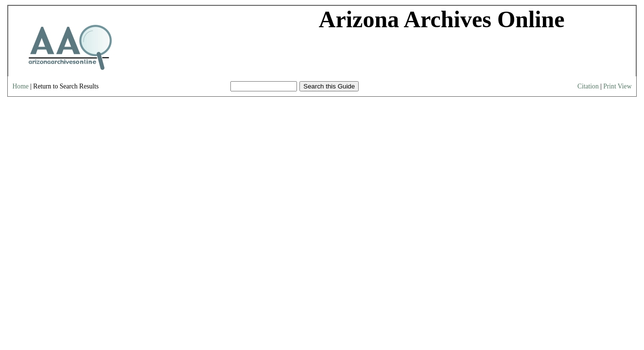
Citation (588, 86)
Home (21, 86)
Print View (617, 86)
